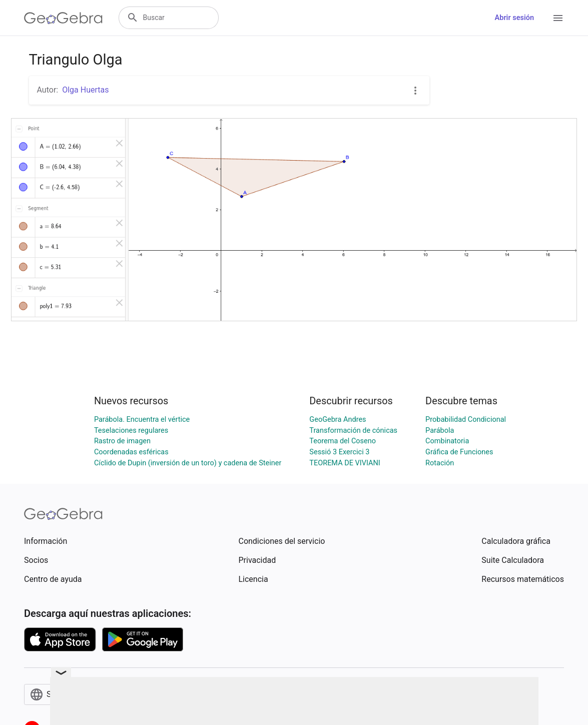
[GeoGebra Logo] (63, 18)
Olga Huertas (85, 90)
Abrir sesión (514, 18)
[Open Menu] (558, 18)
